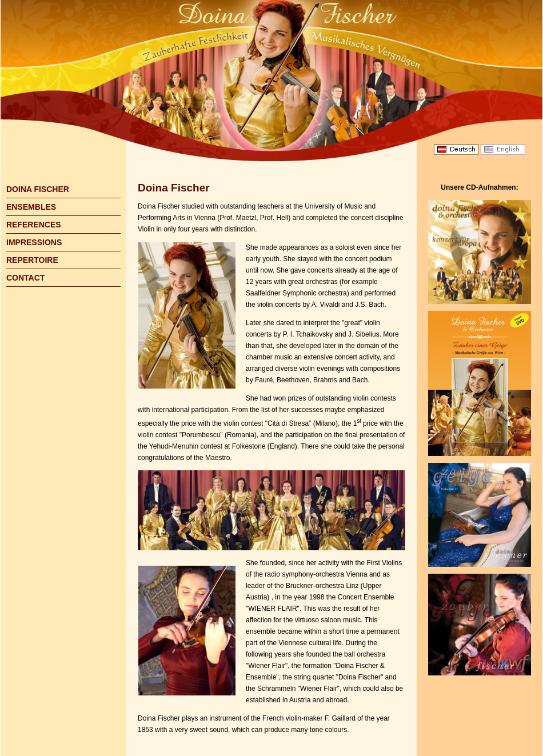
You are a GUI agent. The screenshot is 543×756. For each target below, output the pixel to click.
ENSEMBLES (31, 207)
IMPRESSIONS (34, 242)
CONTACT (25, 278)
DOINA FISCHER (38, 189)
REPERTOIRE (32, 260)
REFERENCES (34, 225)
